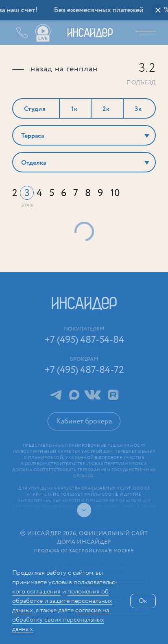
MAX (74, 395)
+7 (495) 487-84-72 (84, 370)
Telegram (56, 395)
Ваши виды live (43, 33)
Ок (143, 601)
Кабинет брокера (84, 421)
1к (74, 109)
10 (115, 193)
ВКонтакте (93, 395)
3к (138, 109)
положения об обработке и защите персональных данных (62, 601)
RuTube (113, 395)
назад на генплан (64, 69)
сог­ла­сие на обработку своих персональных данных (61, 620)
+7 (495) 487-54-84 (16, 33)
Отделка (34, 163)
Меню (148, 33)
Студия (35, 109)
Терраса (33, 136)
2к (106, 109)
